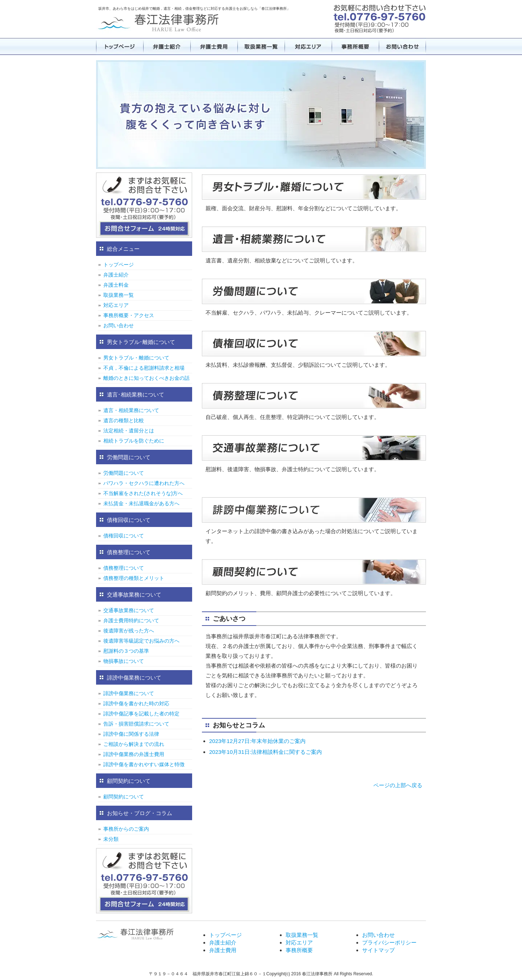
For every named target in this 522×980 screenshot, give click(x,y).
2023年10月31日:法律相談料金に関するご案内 (266, 752)
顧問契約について (124, 797)
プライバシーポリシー (389, 942)
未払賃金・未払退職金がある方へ (141, 503)
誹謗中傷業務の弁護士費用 (134, 754)
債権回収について (124, 536)
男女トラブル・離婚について (136, 358)
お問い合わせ (402, 46)
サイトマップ (378, 950)
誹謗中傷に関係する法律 (131, 734)
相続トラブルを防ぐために (134, 441)
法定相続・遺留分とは (129, 431)
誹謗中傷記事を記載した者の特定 (141, 714)
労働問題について (124, 473)
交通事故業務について (129, 610)
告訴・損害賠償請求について (136, 724)
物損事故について (124, 661)
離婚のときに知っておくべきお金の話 (146, 378)
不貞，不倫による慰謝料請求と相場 (144, 368)
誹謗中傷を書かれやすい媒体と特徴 (144, 764)
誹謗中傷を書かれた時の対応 (136, 703)
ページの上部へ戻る (398, 785)
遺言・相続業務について (131, 410)
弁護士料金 (116, 285)
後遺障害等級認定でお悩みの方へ (141, 641)
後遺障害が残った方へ (129, 631)
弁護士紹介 (167, 46)
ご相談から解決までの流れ (134, 744)
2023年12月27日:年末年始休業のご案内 (257, 741)
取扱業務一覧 (261, 46)
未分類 (111, 839)
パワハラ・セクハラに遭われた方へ (144, 483)
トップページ (120, 46)
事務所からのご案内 (126, 829)
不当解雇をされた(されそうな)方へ (143, 493)
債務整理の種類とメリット (134, 578)
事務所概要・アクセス (129, 315)
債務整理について (124, 568)
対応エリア (308, 46)
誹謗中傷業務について (129, 693)
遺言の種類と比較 (124, 420)
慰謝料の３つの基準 (126, 651)
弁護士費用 (214, 46)
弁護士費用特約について (131, 620)
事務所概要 (355, 46)
